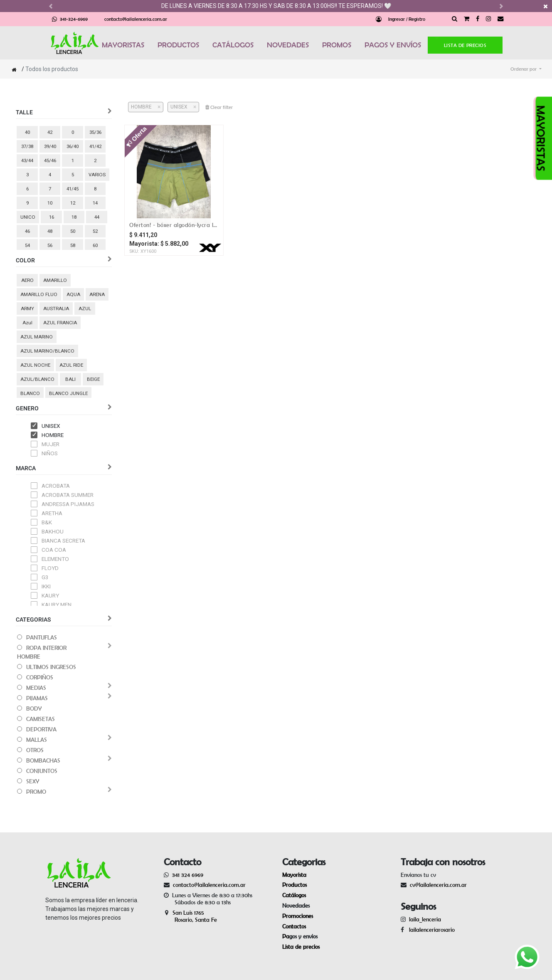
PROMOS (337, 45)
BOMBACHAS (43, 760)
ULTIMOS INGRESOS (51, 667)
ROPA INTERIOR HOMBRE (42, 652)
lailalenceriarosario (430, 930)
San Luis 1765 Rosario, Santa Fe (190, 916)
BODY (34, 708)
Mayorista (294, 875)
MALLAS (37, 740)
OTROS (35, 750)
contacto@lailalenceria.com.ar (136, 19)
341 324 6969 (188, 875)
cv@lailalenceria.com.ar (438, 885)
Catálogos (294, 895)
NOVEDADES (288, 45)
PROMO (36, 792)
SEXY (33, 781)
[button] (526, 69)
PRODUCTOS (178, 45)
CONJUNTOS (42, 771)
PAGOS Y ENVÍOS (393, 45)
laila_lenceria (425, 919)
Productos (294, 885)
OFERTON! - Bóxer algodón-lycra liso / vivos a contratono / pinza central (174, 225)
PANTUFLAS (42, 637)
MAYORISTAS (123, 45)
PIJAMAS (37, 698)
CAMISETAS (41, 719)
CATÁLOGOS (233, 45)
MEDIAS (36, 688)
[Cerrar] (156, 107)
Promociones (298, 916)
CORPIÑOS (40, 677)
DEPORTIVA (41, 729)
